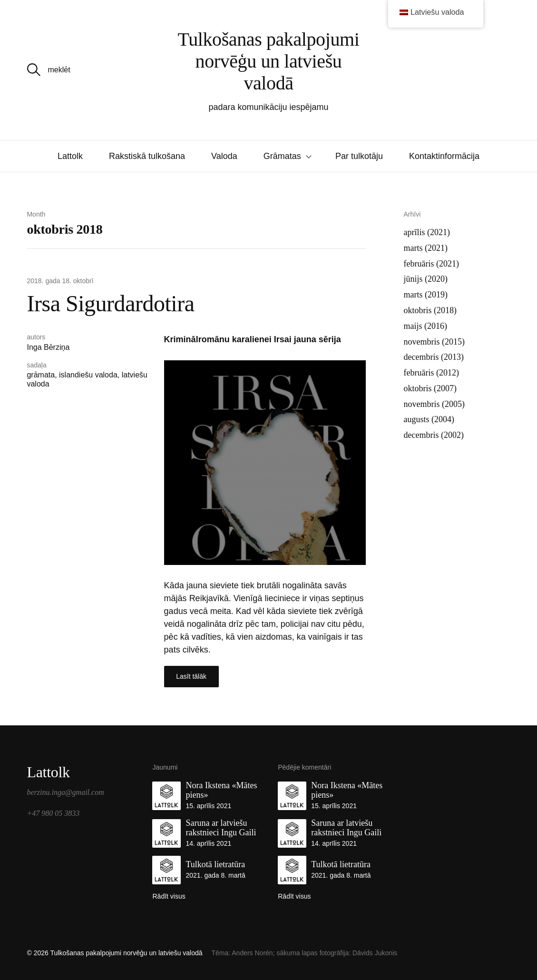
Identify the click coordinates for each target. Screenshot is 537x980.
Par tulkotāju (359, 156)
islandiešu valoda (88, 375)
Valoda (224, 156)
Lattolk (70, 156)
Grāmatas (282, 156)
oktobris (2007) (430, 388)
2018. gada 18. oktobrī (60, 281)
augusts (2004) (429, 419)
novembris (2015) (434, 342)
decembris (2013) (434, 357)
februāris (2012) (431, 373)
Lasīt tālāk (191, 676)
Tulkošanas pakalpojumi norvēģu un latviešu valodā (269, 61)
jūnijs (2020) (426, 279)
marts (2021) (426, 248)
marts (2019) (426, 295)
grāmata (41, 375)
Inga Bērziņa (48, 347)
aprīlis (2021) (427, 232)
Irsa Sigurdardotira (110, 303)
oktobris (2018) (430, 310)
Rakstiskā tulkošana (147, 156)
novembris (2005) (434, 404)
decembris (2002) (434, 435)
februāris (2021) (431, 264)
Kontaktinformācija (444, 156)
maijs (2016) (426, 326)
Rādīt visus (169, 896)
